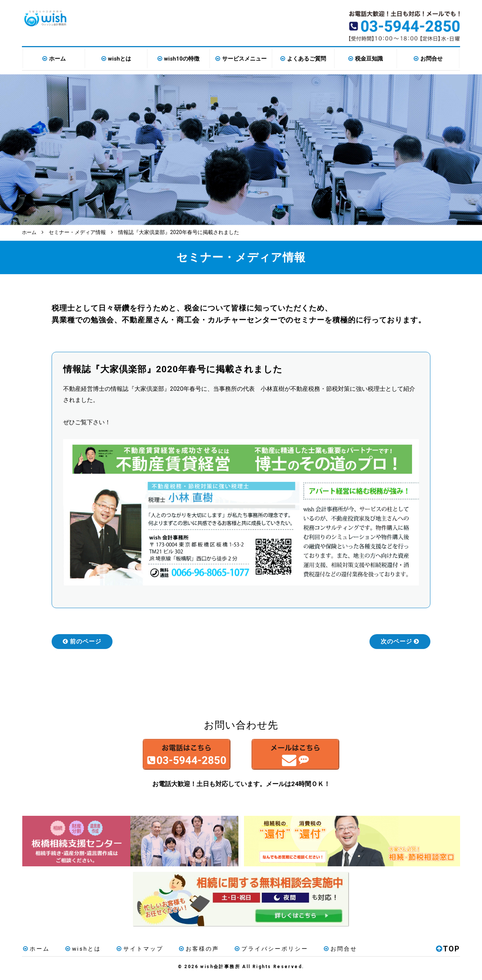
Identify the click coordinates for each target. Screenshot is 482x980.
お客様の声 (190, 952)
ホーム (57, 59)
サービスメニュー (244, 59)
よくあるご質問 (307, 59)
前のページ (82, 641)
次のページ (400, 641)
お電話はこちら (171, 756)
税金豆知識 (369, 59)
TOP (448, 952)
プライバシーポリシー (260, 952)
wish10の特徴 (182, 59)
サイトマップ (134, 952)
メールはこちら (311, 756)
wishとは (120, 59)
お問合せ (431, 59)
